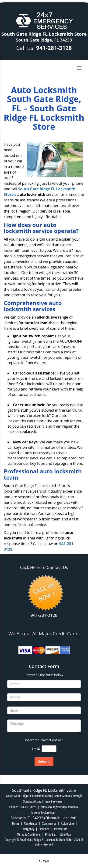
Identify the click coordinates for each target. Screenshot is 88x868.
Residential (31, 823)
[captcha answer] (49, 749)
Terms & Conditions (29, 835)
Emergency (28, 829)
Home (16, 823)
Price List (51, 835)
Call (44, 861)
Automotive (68, 823)
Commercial (49, 823)
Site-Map (66, 835)
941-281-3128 (54, 48)
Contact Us (61, 829)
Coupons (44, 829)
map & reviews (54, 801)
